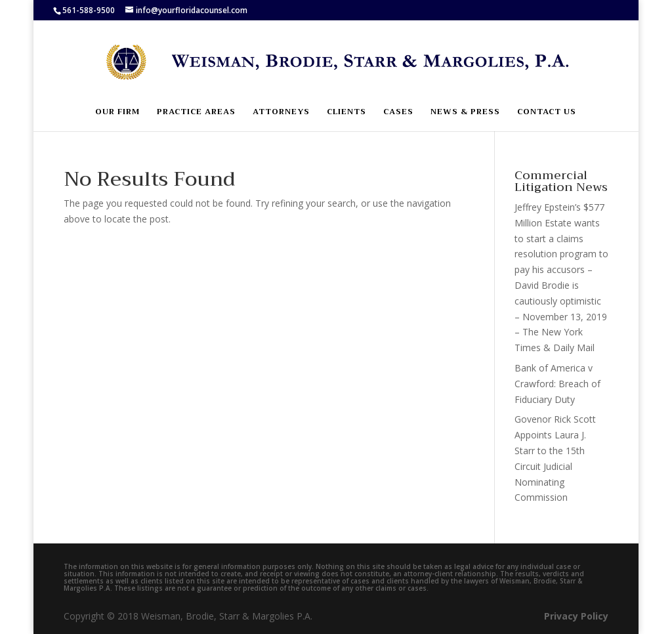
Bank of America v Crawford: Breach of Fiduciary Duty (557, 384)
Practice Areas (196, 113)
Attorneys (281, 113)
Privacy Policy (576, 616)
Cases (398, 113)
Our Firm (117, 113)
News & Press (465, 113)
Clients (346, 113)
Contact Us (547, 113)
